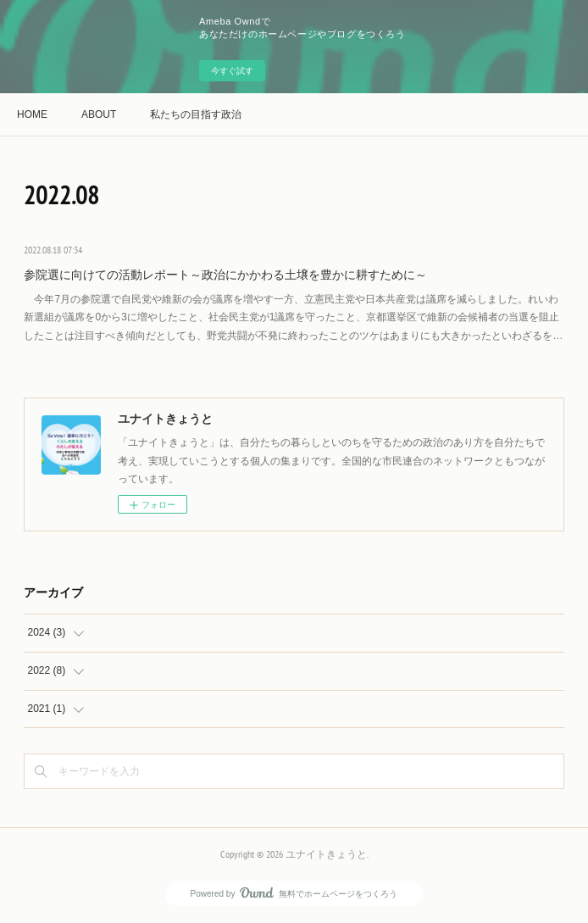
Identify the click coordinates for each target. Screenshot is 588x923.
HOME (32, 114)
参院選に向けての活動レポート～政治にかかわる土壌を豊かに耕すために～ (225, 275)
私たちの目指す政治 (196, 114)
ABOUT (99, 114)
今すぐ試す (232, 71)
